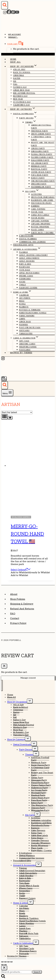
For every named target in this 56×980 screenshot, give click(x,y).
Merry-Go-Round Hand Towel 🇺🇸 (27, 534)
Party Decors (26, 750)
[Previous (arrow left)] (2, 965)
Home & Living (20, 903)
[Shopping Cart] (4, 379)
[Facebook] (9, 13)
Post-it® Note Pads (30, 328)
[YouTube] (17, 13)
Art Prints (25, 298)
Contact (15, 618)
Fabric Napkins (27, 316)
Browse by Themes (21, 353)
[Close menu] (2, 685)
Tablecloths (26, 333)
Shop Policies (18, 599)
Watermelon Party (41, 187)
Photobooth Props (41, 203)
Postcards (25, 350)
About (14, 594)
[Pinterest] (13, 13)
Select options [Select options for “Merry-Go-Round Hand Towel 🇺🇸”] (21, 570)
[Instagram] (5, 13)
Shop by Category (16, 740)
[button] (30, 573)
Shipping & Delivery (22, 604)
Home (13, 59)
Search (37, 972)
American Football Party (41, 126)
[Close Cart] (4, 666)
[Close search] (4, 968)
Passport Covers (28, 288)
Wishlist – (13, 37)
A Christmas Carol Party (41, 138)
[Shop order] (17, 412)
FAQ (13, 614)
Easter (17, 78)
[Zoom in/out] (2, 962)
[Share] (8, 962)
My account (15, 35)
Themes (29, 755)
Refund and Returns (22, 609)
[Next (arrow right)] (5, 965)
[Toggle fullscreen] (5, 962)
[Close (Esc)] (11, 962)
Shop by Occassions (17, 702)
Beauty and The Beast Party (43, 144)
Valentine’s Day (22, 105)
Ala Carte (30, 815)
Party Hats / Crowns (42, 233)
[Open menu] (7, 393)
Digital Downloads (22, 745)
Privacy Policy (18, 623)
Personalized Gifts (23, 245)
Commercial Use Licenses (32, 242)
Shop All (15, 62)
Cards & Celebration (23, 943)
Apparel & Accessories (24, 865)
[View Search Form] (5, 5)
